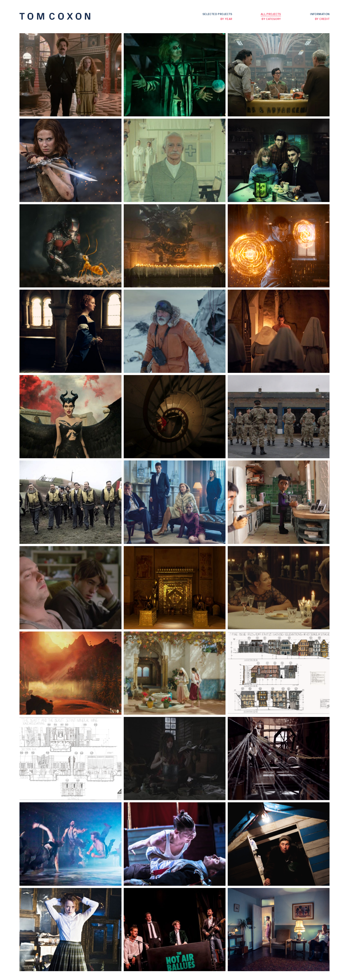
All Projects (271, 14)
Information (320, 14)
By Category (271, 19)
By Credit (322, 19)
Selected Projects (217, 14)
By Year (226, 19)
